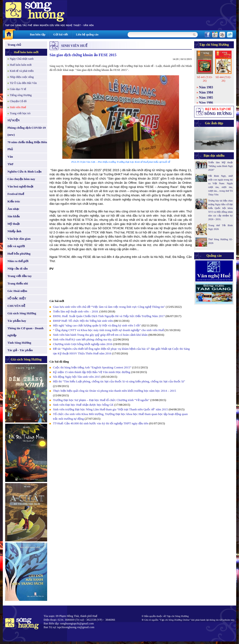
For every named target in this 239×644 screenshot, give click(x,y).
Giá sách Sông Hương (22, 313)
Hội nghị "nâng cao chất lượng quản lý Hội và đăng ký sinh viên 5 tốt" (97, 325)
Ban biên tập (38, 35)
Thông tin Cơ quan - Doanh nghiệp (25, 332)
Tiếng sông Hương (21, 95)
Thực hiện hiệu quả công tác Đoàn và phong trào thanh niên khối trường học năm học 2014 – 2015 (114, 391)
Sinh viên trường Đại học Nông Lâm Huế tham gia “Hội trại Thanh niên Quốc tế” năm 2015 (110, 409)
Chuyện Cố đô (18, 101)
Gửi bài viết (61, 35)
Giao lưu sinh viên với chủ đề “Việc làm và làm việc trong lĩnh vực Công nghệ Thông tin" (109, 307)
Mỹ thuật (14, 224)
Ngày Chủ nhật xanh (22, 59)
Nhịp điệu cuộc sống (22, 77)
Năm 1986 (206, 103)
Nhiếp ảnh (14, 231)
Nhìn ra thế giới (18, 261)
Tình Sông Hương (19, 343)
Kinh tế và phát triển (22, 71)
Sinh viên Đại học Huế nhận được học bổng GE (84, 405)
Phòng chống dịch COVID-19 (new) (27, 131)
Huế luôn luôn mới (26, 52)
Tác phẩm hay (17, 321)
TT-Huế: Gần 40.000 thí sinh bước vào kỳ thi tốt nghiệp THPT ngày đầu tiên (101, 423)
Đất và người (16, 246)
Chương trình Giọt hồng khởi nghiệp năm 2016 (83, 344)
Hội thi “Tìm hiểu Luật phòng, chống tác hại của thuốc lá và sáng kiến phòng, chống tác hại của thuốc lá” (119, 381)
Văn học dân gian (19, 239)
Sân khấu (14, 216)
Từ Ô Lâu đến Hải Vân (23, 83)
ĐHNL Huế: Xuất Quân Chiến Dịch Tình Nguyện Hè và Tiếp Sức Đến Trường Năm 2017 (109, 316)
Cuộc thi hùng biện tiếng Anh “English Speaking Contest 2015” (92, 367)
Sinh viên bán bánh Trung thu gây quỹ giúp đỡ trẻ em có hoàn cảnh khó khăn (100, 335)
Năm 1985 (206, 98)
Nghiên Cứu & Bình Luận (25, 171)
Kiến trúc (14, 201)
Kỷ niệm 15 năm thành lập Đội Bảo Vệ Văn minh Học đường (92, 372)
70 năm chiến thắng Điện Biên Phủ (27, 146)
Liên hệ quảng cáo (87, 35)
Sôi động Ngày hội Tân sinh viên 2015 (77, 377)
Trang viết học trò (20, 113)
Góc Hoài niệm (17, 291)
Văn (10, 157)
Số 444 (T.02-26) (223, 79)
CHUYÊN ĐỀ (16, 306)
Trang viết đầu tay (20, 276)
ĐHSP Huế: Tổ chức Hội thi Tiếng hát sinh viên (83, 321)
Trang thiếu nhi (18, 283)
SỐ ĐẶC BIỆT (17, 298)
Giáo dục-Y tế (18, 89)
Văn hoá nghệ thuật (20, 186)
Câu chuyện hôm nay (21, 179)
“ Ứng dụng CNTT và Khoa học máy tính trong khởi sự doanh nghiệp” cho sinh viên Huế (108, 330)
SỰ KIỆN (14, 120)
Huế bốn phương (19, 254)
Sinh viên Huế (18, 107)
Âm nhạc (13, 209)
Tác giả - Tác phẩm (20, 350)
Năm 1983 (206, 87)
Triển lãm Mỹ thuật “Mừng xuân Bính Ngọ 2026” (220, 166)
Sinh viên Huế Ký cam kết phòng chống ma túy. (83, 339)
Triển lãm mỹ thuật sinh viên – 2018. (76, 311)
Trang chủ (14, 45)
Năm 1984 (206, 92)
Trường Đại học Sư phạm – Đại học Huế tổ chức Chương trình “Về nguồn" (101, 400)
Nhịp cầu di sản (18, 268)
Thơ (10, 164)
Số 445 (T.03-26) (205, 79)
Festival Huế (16, 194)
